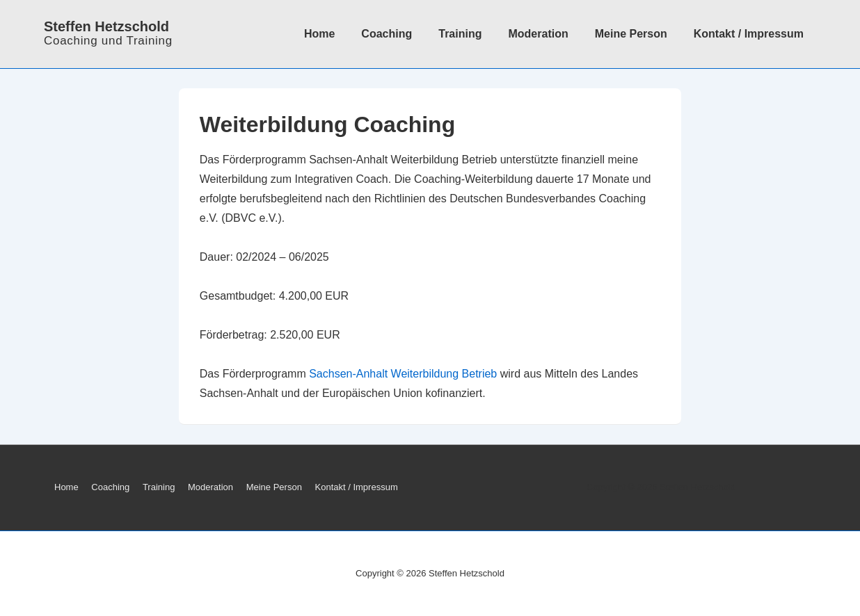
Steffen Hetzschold (106, 26)
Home (319, 34)
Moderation (538, 34)
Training (460, 34)
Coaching (387, 34)
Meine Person (631, 34)
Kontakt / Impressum (749, 34)
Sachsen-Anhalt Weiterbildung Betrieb (403, 374)
